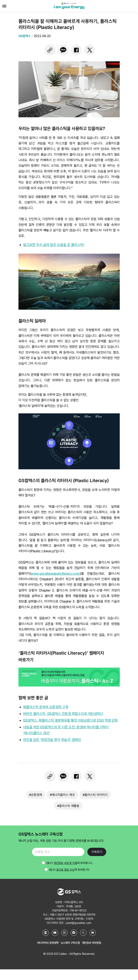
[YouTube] (55, 933)
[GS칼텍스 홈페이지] (46, 933)
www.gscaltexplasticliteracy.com (55, 574)
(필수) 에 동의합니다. (69, 870)
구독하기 (97, 852)
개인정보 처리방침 (91, 943)
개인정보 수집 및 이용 (65, 863)
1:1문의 (90, 919)
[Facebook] (74, 933)
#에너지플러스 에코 (62, 795)
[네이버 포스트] (93, 933)
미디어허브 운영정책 (48, 943)
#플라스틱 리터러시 (95, 795)
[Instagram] (64, 933)
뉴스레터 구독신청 (70, 943)
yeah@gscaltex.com (79, 923)
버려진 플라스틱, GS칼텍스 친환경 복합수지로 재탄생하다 (63, 714)
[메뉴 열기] (4, 6)
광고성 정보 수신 (65, 870)
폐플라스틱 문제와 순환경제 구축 (46, 707)
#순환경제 (36, 795)
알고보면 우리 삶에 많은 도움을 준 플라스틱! (54, 245)
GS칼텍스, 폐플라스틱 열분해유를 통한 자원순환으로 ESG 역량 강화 (70, 720)
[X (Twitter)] (83, 933)
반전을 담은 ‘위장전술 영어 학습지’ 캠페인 (52, 740)
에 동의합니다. (69, 863)
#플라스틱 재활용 (68, 806)
